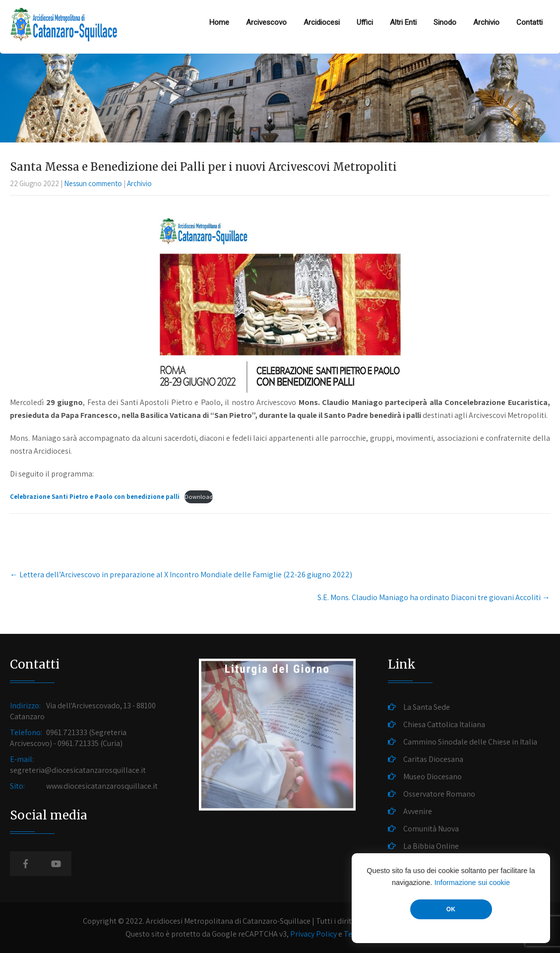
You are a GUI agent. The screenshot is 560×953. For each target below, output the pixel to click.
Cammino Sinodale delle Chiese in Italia (470, 742)
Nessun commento (93, 183)
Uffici (365, 22)
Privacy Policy (313, 934)
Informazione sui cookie (472, 883)
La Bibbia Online (431, 846)
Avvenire (418, 811)
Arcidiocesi (322, 22)
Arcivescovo (266, 22)
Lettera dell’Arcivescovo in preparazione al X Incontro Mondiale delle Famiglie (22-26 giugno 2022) (181, 575)
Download (199, 497)
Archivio (486, 22)
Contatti (529, 22)
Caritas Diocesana (433, 759)
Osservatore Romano (439, 794)
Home (219, 22)
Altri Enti (403, 22)
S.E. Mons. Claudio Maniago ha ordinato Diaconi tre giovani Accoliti (434, 597)
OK (451, 909)
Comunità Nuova (431, 829)
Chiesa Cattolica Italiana (444, 724)
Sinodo (445, 22)
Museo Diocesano (433, 777)
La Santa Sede (427, 707)
